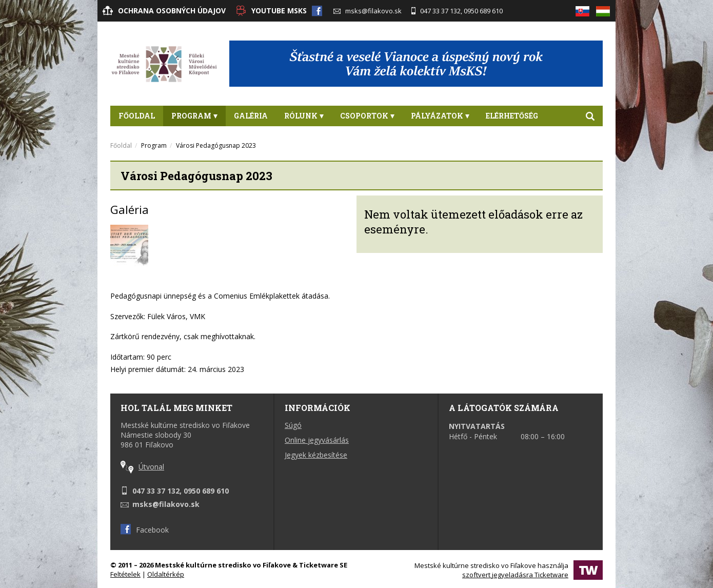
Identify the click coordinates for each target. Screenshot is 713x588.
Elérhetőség (512, 116)
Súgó (293, 425)
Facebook (145, 530)
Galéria (251, 116)
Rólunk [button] (304, 116)
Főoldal (137, 116)
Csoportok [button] (367, 116)
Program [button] (194, 116)
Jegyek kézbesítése (316, 455)
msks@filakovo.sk (368, 11)
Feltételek (125, 574)
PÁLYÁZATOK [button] (440, 116)
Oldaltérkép (166, 574)
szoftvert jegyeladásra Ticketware (515, 575)
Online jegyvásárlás (317, 440)
